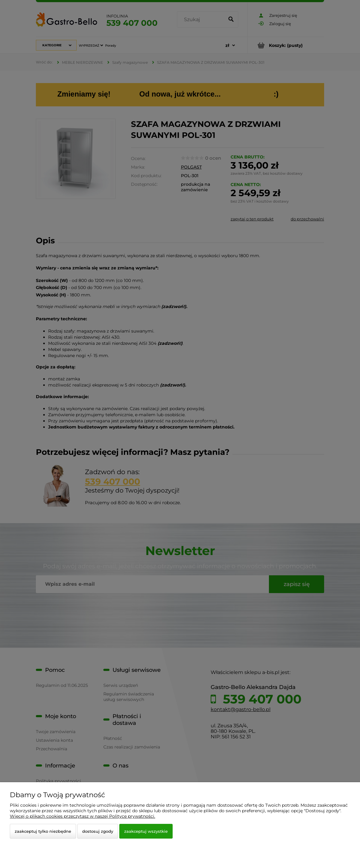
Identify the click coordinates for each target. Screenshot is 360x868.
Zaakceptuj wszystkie (146, 831)
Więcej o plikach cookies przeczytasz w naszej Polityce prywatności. (82, 816)
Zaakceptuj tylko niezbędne (43, 831)
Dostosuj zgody (98, 831)
